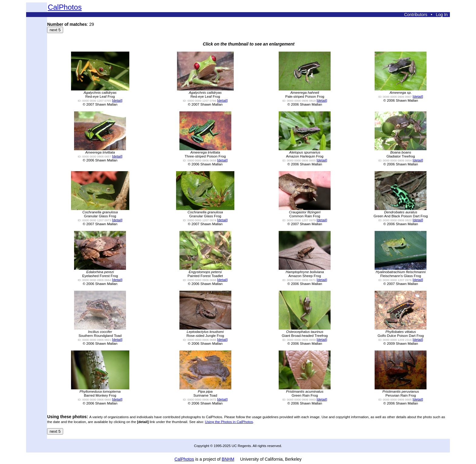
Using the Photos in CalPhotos (229, 422)
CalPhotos (65, 7)
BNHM (228, 459)
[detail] (117, 100)
